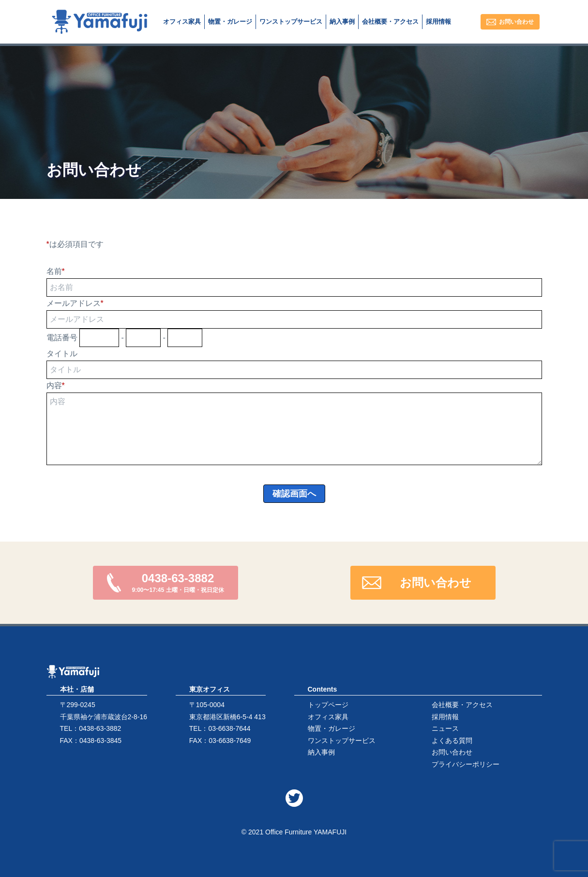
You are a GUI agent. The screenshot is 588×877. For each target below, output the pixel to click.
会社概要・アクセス (462, 705)
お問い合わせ (452, 752)
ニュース (445, 728)
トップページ (328, 705)
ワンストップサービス (342, 741)
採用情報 (445, 717)
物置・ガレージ (332, 728)
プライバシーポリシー (466, 764)
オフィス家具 (328, 717)
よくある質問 (452, 741)
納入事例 (321, 752)
